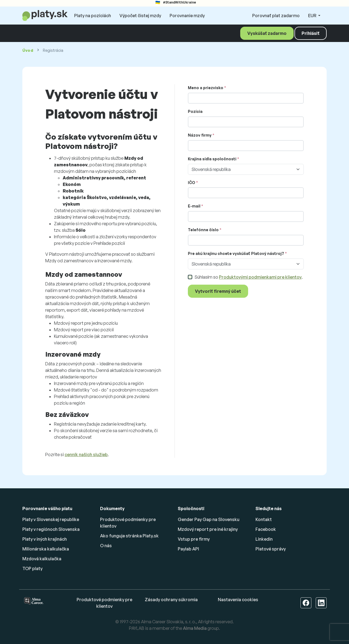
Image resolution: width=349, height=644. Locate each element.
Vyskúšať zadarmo (267, 33)
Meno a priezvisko (206, 88)
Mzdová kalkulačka (42, 559)
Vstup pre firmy (194, 539)
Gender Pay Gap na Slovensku (209, 519)
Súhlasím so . (249, 277)
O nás (106, 546)
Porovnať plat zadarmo (276, 16)
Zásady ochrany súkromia (171, 600)
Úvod (28, 50)
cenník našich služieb (86, 455)
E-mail (194, 206)
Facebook (266, 529)
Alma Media (195, 628)
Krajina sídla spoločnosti (212, 159)
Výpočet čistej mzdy (140, 16)
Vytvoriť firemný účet (218, 291)
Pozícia (195, 111)
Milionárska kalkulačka (46, 549)
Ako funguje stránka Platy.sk (129, 536)
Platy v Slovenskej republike (51, 519)
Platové (271, 549)
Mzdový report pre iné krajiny (208, 529)
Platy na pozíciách (93, 16)
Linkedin (264, 539)
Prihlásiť (311, 33)
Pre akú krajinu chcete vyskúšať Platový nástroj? (236, 253)
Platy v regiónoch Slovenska (51, 529)
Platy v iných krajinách (45, 539)
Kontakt (264, 519)
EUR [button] (313, 16)
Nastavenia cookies (238, 600)
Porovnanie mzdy (187, 16)
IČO (192, 183)
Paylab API (188, 549)
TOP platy (32, 568)
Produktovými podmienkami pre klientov (260, 277)
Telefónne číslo (203, 230)
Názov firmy (200, 135)
